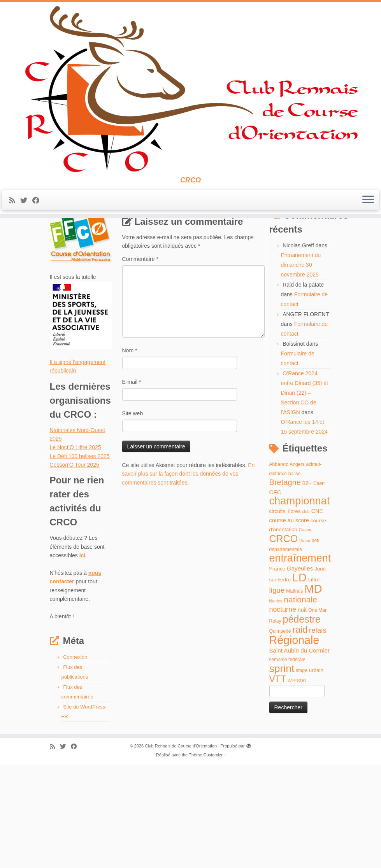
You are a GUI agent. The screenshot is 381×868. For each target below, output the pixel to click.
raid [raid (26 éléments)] (300, 733)
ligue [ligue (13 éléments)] (277, 693)
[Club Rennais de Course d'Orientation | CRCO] (190, 96)
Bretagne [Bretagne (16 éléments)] (285, 586)
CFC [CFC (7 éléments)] (275, 596)
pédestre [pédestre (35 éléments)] (301, 723)
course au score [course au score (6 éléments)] (289, 624)
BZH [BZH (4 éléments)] (307, 587)
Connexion (75, 760)
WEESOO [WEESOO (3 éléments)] (297, 784)
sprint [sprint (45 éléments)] (282, 772)
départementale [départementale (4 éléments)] (286, 653)
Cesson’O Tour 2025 (75, 568)
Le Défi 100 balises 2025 (80, 560)
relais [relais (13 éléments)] (318, 734)
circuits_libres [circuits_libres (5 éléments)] (285, 615)
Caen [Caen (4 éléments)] (319, 587)
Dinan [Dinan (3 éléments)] (305, 644)
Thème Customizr (206, 858)
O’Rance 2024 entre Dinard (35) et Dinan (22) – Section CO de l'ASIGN (305, 496)
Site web (133, 517)
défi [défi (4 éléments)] (316, 644)
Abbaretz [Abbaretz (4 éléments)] (279, 568)
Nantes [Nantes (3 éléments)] (276, 704)
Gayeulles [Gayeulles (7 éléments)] (300, 672)
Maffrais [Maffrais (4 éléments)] (294, 694)
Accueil (59, 245)
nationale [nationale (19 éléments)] (300, 703)
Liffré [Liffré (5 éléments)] (314, 683)
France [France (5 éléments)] (277, 672)
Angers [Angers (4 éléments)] (297, 568)
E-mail (132, 485)
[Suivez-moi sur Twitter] (26, 214)
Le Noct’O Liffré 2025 (75, 551)
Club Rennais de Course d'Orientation (181, 849)
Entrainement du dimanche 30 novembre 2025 (301, 368)
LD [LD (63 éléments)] (299, 681)
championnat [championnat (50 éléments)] (300, 604)
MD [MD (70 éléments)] (313, 692)
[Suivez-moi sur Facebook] (38, 214)
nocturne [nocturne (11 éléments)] (283, 713)
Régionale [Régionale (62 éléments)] (294, 743)
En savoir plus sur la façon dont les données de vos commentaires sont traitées (189, 577)
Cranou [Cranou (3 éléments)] (306, 633)
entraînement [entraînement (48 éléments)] (300, 661)
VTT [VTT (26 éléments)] (278, 782)
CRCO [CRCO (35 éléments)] (284, 642)
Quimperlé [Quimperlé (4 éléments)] (280, 735)
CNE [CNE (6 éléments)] (317, 614)
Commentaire (140, 362)
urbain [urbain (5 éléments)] (316, 774)
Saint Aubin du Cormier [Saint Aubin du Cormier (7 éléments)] (300, 754)
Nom (130, 454)
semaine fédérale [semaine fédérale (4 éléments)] (287, 763)
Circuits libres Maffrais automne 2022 (118, 245)
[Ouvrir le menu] (368, 213)
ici (83, 659)
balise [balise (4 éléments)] (295, 577)
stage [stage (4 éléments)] (302, 774)
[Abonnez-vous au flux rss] (15, 214)
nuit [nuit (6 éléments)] (302, 713)
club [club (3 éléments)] (306, 615)
